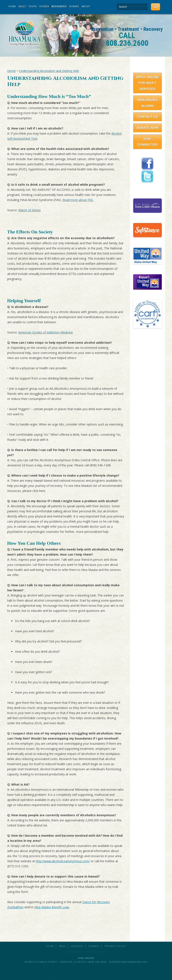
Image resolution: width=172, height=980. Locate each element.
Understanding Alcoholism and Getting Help (49, 71)
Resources (59, 6)
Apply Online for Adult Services (147, 83)
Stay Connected (147, 142)
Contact (77, 946)
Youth (33, 6)
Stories (44, 6)
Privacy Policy (115, 946)
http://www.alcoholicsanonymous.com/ (63, 861)
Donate (74, 6)
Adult (22, 6)
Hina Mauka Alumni (147, 103)
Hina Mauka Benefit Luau (52, 907)
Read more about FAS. (78, 200)
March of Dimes (30, 210)
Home (12, 6)
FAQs (62, 946)
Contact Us (147, 117)
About (86, 6)
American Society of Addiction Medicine (46, 332)
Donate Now (147, 128)
